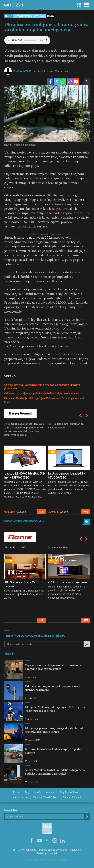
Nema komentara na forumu (24, 521)
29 (21, 677)
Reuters (61, 209)
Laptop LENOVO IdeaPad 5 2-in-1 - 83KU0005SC (25, 475)
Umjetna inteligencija (23, 16)
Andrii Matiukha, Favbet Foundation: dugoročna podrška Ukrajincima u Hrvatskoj (55, 772)
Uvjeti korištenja (27, 850)
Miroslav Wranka (22, 71)
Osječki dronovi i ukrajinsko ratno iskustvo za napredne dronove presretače (53, 667)
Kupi (42, 512)
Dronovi (9, 16)
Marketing (41, 853)
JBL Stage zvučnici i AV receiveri (20, 584)
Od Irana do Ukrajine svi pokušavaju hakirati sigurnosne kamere (42, 393)
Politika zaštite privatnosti (53, 850)
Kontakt (54, 853)
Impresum (75, 850)
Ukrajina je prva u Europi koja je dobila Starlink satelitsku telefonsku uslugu (54, 730)
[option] (25, 468)
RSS (13, 850)
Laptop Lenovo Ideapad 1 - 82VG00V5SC (67, 475)
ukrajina (50, 16)
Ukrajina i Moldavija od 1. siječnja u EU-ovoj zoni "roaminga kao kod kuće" (55, 709)
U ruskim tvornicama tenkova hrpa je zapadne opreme (53, 751)
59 (21, 761)
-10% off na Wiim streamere (68, 582)
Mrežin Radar (39, 16)
